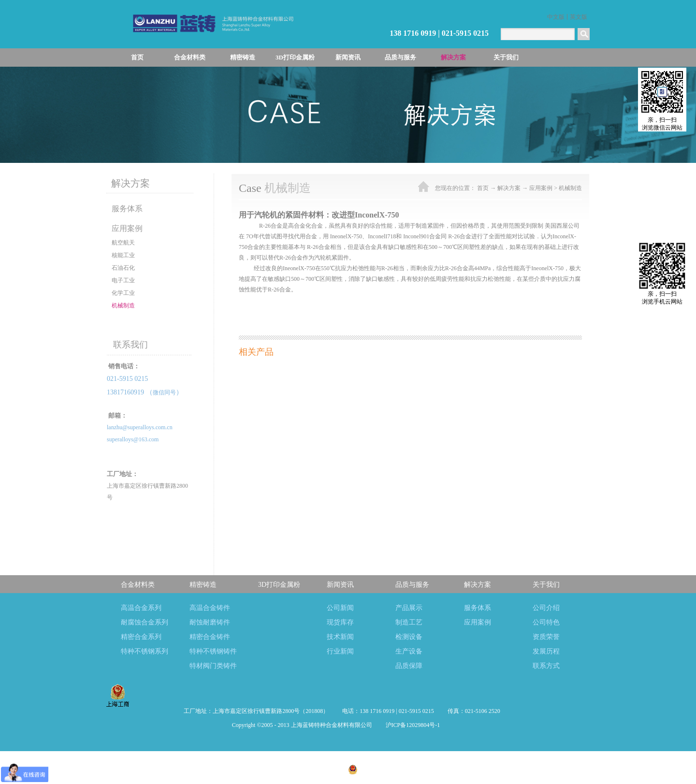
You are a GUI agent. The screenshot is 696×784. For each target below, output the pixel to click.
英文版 (579, 17)
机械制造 (570, 188)
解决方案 (509, 188)
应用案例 (541, 188)
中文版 (556, 17)
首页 (137, 57)
